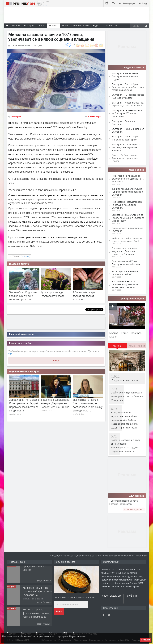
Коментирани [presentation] (137, 346)
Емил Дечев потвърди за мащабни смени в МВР (24, 401)
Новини (53, 25)
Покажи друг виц (134, 509)
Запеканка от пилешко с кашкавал (74, 597)
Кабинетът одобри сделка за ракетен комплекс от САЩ (127, 240)
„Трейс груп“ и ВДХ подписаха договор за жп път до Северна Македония (127, 396)
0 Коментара (94, 117)
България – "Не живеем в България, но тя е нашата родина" (125, 76)
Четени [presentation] (117, 346)
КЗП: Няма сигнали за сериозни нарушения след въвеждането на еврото (125, 284)
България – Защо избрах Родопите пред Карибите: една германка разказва (128, 87)
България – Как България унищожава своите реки (125, 138)
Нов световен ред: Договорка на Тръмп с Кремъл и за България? (127, 205)
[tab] (117, 347)
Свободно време (80, 25)
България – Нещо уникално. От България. (128, 130)
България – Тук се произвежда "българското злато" (128, 96)
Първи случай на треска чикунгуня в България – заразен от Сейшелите (124, 251)
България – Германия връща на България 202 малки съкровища (127, 113)
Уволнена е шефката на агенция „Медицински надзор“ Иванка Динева (87, 403)
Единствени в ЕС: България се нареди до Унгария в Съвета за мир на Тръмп (128, 218)
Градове (107, 25)
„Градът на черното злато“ (125, 380)
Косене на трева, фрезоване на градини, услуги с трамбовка (36, 616)
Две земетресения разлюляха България (127, 229)
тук (10, 353)
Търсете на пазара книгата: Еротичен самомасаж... (124, 502)
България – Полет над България (124, 123)
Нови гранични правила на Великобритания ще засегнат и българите (128, 179)
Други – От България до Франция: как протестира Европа (125, 158)
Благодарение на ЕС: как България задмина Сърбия (126, 263)
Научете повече (77, 636)
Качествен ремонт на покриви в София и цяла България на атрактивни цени (37, 596)
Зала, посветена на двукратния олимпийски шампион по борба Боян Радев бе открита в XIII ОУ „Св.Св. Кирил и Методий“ (125, 420)
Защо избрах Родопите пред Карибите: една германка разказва (55, 296)
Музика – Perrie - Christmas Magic (125, 335)
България (16, 117)
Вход (56, 360)
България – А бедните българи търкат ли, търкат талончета (128, 104)
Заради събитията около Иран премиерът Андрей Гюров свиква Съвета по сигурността (56, 405)
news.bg (25, 256)
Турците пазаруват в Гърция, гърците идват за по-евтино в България (127, 192)
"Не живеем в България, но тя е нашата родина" (23, 294)
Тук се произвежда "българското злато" (85, 294)
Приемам (145, 640)
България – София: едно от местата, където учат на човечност (126, 147)
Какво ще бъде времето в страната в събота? (125, 273)
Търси (59, 611)
